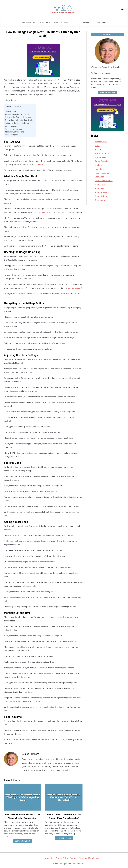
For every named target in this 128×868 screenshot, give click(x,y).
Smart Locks (101, 22)
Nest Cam (99, 169)
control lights (61, 190)
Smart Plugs (87, 22)
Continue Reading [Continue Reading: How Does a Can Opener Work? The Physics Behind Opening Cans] (23, 841)
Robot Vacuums (102, 173)
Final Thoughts (11, 135)
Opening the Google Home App (18, 117)
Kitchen (98, 165)
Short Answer (11, 111)
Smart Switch (101, 196)
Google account (75, 288)
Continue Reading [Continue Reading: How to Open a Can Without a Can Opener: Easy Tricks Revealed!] (64, 838)
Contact (74, 858)
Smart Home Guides (61, 22)
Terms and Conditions (89, 858)
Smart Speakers (28, 22)
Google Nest (100, 157)
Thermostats (44, 22)
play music (42, 212)
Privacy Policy (62, 858)
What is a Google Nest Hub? (17, 114)
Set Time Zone (11, 126)
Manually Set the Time (15, 132)
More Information (107, 92)
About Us (49, 858)
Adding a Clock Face (14, 129)
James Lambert (30, 754)
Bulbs (75, 22)
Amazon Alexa (101, 142)
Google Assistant (102, 153)
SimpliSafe (99, 177)
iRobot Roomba (102, 161)
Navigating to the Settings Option (19, 120)
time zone (42, 164)
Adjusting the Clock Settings (17, 123)
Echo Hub (99, 150)
